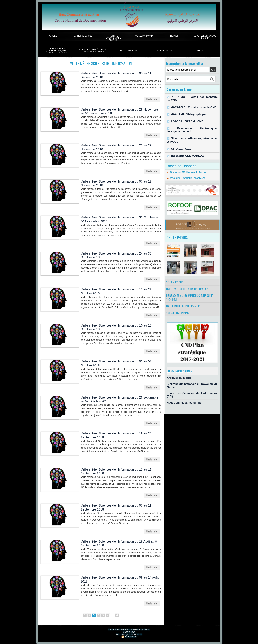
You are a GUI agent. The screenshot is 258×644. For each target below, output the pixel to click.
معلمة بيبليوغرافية (179, 142)
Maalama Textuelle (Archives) (184, 172)
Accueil (53, 36)
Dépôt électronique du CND (205, 37)
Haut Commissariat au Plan (181, 397)
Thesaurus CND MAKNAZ (184, 149)
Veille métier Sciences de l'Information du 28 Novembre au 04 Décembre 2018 (115, 111)
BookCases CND (129, 51)
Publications (165, 51)
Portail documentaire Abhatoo (114, 38)
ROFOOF (174, 36)
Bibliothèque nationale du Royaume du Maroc (192, 385)
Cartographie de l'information (185, 306)
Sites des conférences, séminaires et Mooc (93, 51)
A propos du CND (83, 36)
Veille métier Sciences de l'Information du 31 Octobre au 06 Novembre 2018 (115, 220)
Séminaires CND (176, 278)
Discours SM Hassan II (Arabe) (185, 166)
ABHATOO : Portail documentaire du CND (193, 97)
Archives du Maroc (177, 380)
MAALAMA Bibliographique (185, 110)
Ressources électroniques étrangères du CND (57, 51)
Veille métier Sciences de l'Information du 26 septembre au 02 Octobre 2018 (115, 400)
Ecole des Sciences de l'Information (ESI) (189, 391)
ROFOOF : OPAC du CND (184, 117)
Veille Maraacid (144, 36)
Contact (201, 51)
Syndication (131, 637)
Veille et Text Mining (178, 314)
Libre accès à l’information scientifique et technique (191, 296)
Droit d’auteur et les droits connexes (189, 286)
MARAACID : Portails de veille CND (190, 103)
